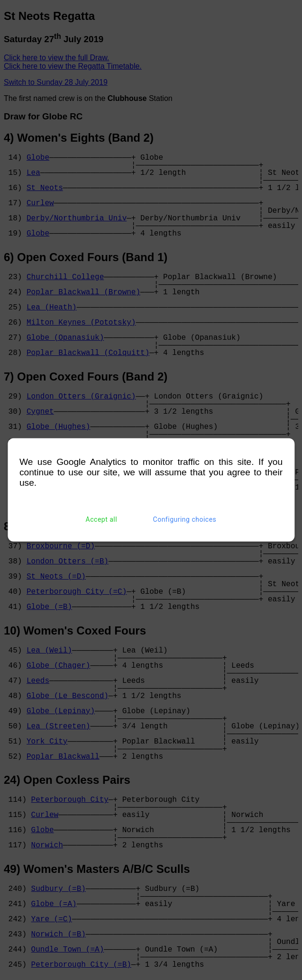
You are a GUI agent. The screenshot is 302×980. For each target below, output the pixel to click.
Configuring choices (185, 519)
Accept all (102, 519)
